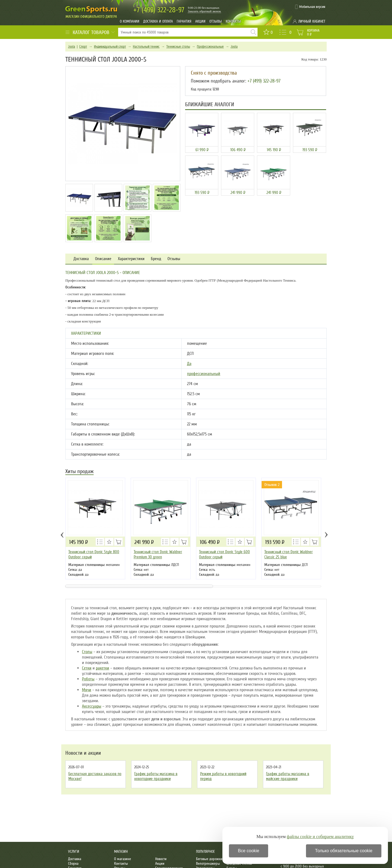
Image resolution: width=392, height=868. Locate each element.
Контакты (233, 21)
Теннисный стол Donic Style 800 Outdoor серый (94, 554)
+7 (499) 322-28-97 (264, 81)
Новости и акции (83, 753)
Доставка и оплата (158, 21)
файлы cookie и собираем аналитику (320, 837)
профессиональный (204, 374)
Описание (103, 259)
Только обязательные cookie (344, 851)
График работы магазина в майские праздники (288, 776)
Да (189, 364)
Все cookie (249, 851)
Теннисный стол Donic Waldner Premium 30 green (158, 554)
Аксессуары (92, 706)
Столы (87, 652)
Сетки (87, 668)
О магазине (122, 859)
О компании (130, 21)
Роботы (88, 679)
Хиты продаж (79, 472)
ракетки (102, 668)
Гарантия (184, 21)
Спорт (83, 47)
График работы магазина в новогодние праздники (156, 776)
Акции (200, 21)
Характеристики (131, 259)
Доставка (81, 259)
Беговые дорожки (209, 859)
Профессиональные (210, 47)
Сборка (73, 864)
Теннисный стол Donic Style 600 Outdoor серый (224, 554)
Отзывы (216, 21)
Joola (72, 47)
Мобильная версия (312, 7)
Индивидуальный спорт (110, 47)
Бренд (156, 259)
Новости (161, 859)
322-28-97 (159, 10)
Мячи (87, 690)
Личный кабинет (312, 21)
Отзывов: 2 (272, 485)
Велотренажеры (208, 864)
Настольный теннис (146, 47)
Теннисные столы (178, 47)
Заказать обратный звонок (204, 11)
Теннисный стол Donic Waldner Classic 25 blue (289, 554)
